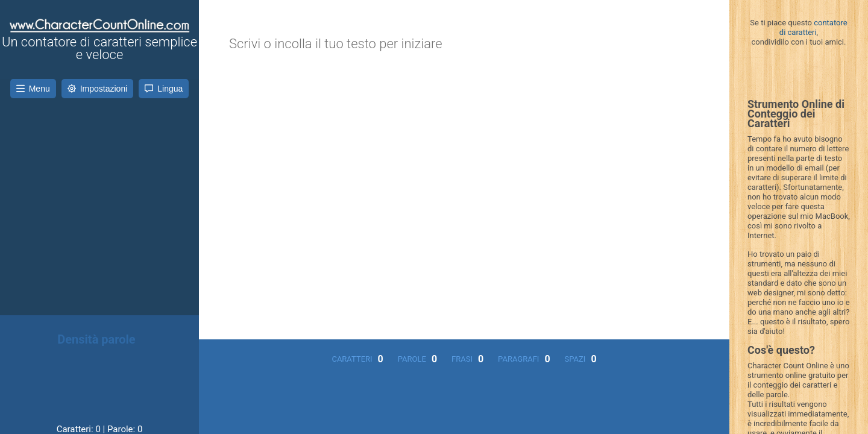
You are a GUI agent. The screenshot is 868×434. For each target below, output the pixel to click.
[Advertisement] (99, 195)
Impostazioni (98, 89)
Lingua (164, 89)
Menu (33, 89)
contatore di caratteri (813, 27)
